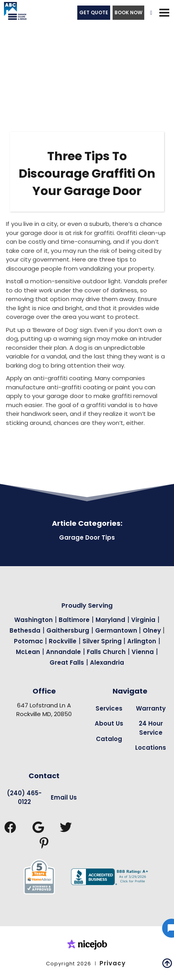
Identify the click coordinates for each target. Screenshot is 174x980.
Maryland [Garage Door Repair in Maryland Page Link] (110, 620)
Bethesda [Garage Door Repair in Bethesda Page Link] (25, 630)
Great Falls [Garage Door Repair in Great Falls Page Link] (67, 662)
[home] (13, 13)
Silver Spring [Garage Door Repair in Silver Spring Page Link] (103, 641)
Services (109, 708)
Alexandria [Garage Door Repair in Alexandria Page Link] (107, 662)
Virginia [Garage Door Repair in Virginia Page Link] (143, 620)
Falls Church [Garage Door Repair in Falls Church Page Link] (106, 652)
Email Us (64, 797)
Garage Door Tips (87, 537)
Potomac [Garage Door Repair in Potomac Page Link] (29, 641)
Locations (151, 748)
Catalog (109, 739)
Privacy (113, 963)
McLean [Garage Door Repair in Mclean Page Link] (28, 652)
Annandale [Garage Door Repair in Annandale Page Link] (63, 652)
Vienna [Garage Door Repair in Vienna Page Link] (143, 652)
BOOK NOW (128, 12)
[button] (164, 13)
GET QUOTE (94, 12)
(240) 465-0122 (24, 798)
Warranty (151, 708)
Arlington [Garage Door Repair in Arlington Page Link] (142, 641)
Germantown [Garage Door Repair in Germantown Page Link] (117, 630)
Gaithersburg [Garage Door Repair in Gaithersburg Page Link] (68, 630)
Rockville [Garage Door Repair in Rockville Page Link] (63, 641)
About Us (109, 723)
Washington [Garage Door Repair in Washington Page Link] (33, 620)
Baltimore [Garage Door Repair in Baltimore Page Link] (74, 620)
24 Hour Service (151, 728)
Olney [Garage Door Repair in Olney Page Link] (153, 630)
